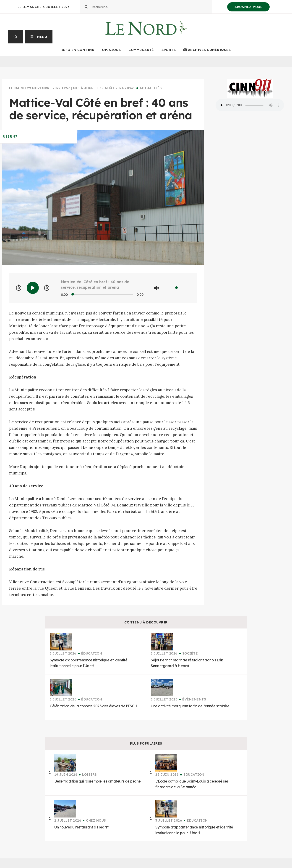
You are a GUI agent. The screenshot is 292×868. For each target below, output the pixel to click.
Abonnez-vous (248, 7)
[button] (39, 37)
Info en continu (78, 50)
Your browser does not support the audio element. (250, 105)
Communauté (141, 50)
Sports (169, 50)
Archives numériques (207, 50)
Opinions (111, 50)
